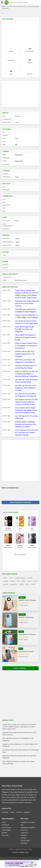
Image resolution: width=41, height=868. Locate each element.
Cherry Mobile (20, 578)
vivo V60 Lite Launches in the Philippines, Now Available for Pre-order (26, 388)
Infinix (13, 581)
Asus (11, 578)
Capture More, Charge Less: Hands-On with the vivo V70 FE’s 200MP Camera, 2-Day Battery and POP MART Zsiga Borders (19, 727)
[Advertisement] (20, 94)
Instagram (27, 812)
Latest (11, 512)
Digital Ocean (24, 852)
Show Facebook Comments (20, 502)
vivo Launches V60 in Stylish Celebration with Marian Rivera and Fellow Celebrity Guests (26, 410)
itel (18, 581)
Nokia (24, 581)
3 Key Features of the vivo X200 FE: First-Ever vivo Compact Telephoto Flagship (26, 433)
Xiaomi (33, 584)
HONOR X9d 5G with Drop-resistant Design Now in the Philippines (25, 354)
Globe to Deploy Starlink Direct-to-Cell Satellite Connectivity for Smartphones (26, 346)
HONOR (30, 578)
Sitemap (23, 838)
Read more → (29, 803)
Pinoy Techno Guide (15, 786)
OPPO (30, 581)
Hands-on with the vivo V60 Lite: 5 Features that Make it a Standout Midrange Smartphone (27, 374)
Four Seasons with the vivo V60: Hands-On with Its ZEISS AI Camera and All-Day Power (27, 402)
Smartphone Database (28, 827)
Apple (5, 578)
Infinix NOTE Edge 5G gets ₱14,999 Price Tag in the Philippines (25, 329)
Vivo (27, 584)
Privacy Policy (25, 841)
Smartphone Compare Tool (28, 824)
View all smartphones (19, 554)
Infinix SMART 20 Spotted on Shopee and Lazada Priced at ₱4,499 (26, 337)
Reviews (5, 833)
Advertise (24, 835)
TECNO (21, 584)
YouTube (19, 812)
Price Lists (5, 835)
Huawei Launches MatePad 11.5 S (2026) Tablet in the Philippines (20, 745)
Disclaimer (24, 843)
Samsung (14, 584)
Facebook (5, 812)
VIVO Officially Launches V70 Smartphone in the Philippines (18, 739)
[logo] (7, 3)
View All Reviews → (20, 668)
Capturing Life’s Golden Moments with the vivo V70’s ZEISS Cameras (27, 303)
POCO (35, 581)
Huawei (6, 581)
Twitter (12, 812)
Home (4, 6)
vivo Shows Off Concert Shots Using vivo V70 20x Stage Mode (20, 751)
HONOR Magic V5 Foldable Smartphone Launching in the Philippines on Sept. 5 (26, 424)
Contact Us (24, 833)
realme (6, 584)
